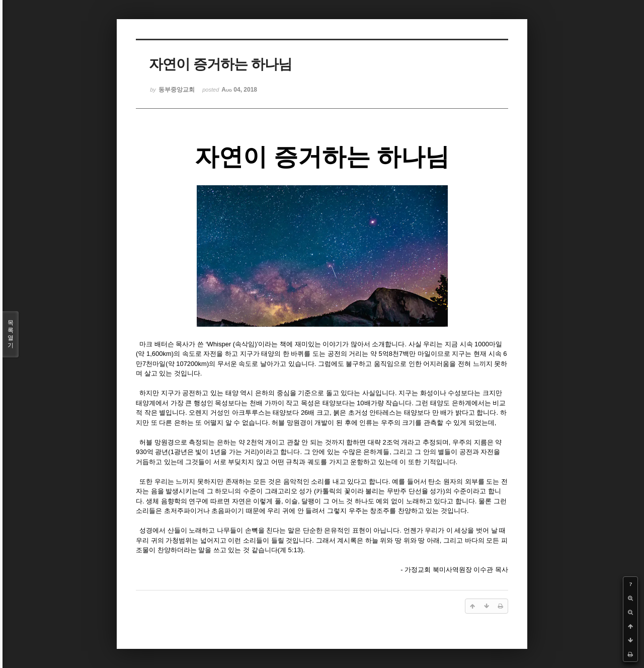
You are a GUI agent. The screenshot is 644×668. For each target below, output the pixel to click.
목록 (11, 334)
